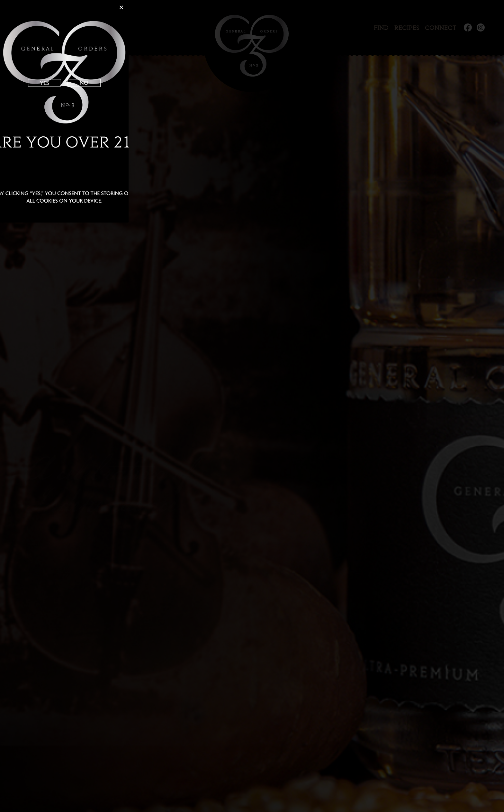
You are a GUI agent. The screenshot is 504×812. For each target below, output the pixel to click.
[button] (121, 7)
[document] (252, 406)
